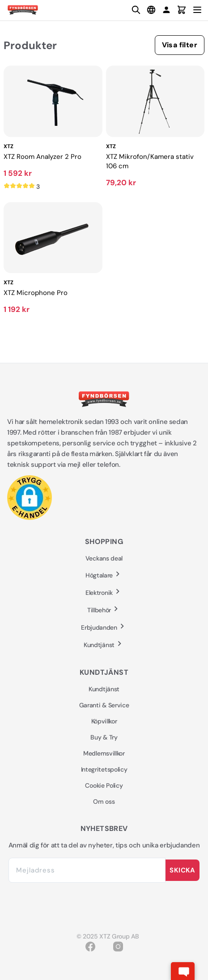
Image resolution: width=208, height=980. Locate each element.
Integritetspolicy (104, 769)
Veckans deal (104, 558)
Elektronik (104, 592)
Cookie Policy (104, 785)
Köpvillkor (104, 721)
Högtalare (104, 575)
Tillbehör (104, 610)
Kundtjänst (104, 645)
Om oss (104, 801)
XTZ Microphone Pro (36, 293)
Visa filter (180, 45)
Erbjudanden (104, 627)
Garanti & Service (104, 705)
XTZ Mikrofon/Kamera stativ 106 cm (150, 161)
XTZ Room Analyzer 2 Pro (42, 157)
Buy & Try (104, 737)
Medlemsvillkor (104, 753)
